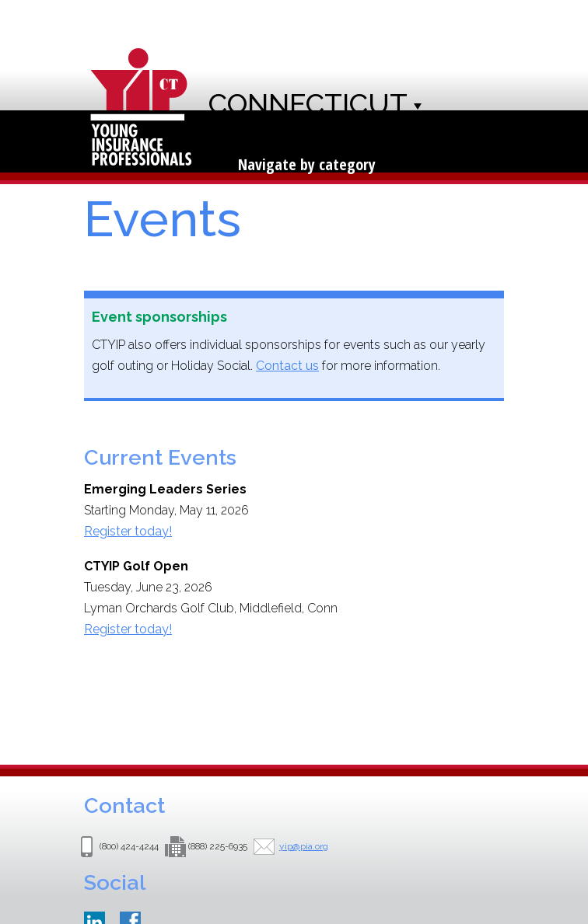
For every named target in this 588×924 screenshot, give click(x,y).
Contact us (287, 366)
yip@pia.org (304, 846)
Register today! (128, 531)
